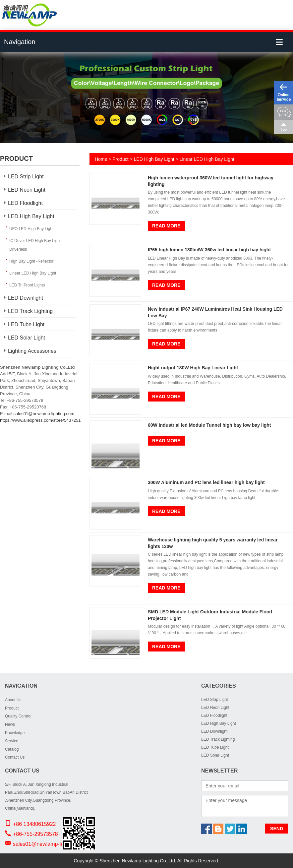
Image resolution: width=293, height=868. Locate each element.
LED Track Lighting (30, 311)
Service (12, 741)
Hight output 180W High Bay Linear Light (193, 368)
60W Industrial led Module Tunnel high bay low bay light (209, 425)
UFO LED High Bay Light (31, 229)
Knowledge (15, 733)
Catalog (12, 749)
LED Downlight (26, 298)
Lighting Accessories (32, 351)
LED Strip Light (26, 177)
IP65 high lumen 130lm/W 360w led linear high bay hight (209, 250)
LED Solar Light (27, 338)
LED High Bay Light (31, 216)
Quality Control (18, 716)
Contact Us (15, 757)
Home (101, 159)
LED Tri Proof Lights (27, 285)
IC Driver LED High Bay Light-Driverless (36, 245)
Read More (166, 226)
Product (120, 159)
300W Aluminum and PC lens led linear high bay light (206, 482)
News (10, 724)
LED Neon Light (27, 190)
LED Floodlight (25, 203)
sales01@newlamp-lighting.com (44, 414)
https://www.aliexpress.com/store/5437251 (40, 420)
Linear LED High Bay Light (33, 273)
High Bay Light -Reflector (31, 261)
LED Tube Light (26, 324)
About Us (13, 700)
